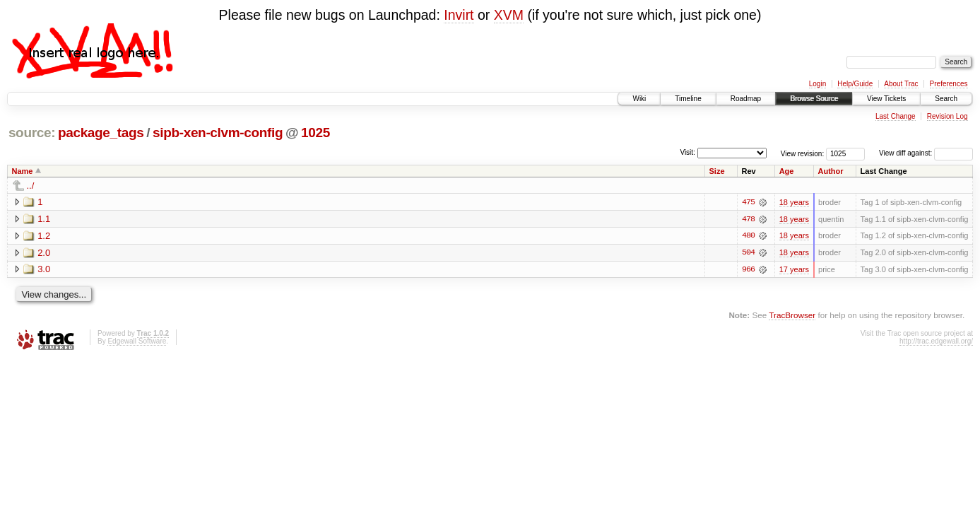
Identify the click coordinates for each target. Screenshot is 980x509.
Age (787, 171)
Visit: (687, 152)
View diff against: (926, 153)
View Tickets (886, 99)
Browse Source (814, 99)
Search (946, 99)
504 (748, 253)
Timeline (688, 99)
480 (748, 236)
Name (23, 171)
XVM (509, 15)
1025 (315, 133)
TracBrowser (792, 316)
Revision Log (947, 116)
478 (748, 219)
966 (748, 270)
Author (831, 171)
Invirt (459, 15)
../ (31, 186)
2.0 (44, 253)
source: (32, 133)
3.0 (44, 270)
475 (748, 202)
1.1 (44, 219)
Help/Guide (855, 84)
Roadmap (746, 99)
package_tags (101, 133)
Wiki (639, 99)
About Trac (901, 84)
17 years (794, 270)
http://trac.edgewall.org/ (936, 342)
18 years (794, 202)
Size (717, 171)
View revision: (803, 153)
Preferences (949, 84)
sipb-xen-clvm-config (218, 133)
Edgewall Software (137, 342)
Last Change (896, 116)
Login (817, 84)
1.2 (44, 236)
